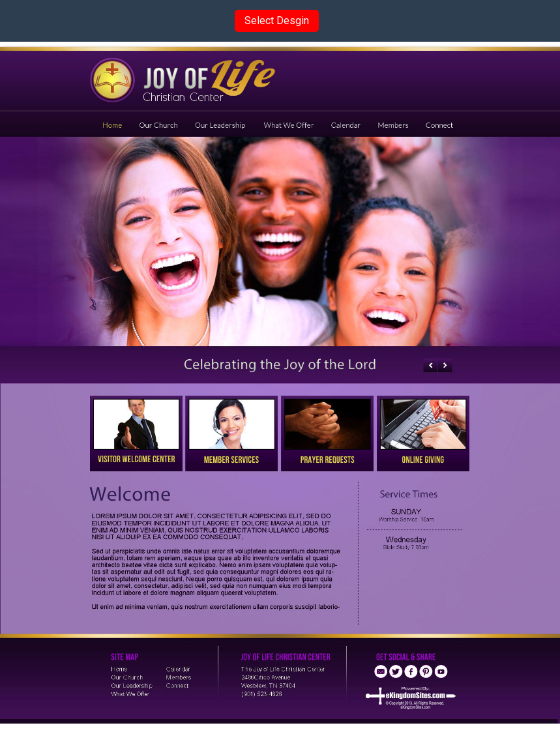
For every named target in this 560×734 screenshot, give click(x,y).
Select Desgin (277, 21)
